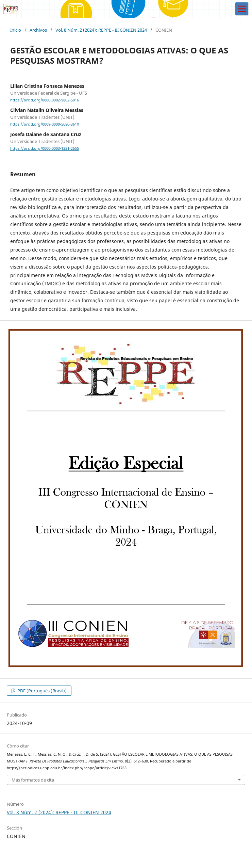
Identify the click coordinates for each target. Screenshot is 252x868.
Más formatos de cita (33, 780)
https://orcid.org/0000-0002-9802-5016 (45, 100)
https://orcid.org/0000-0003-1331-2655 (45, 149)
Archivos (38, 30)
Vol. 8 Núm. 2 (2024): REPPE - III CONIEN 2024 (101, 30)
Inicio (16, 30)
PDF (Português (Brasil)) (41, 691)
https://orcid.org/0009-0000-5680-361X (45, 124)
